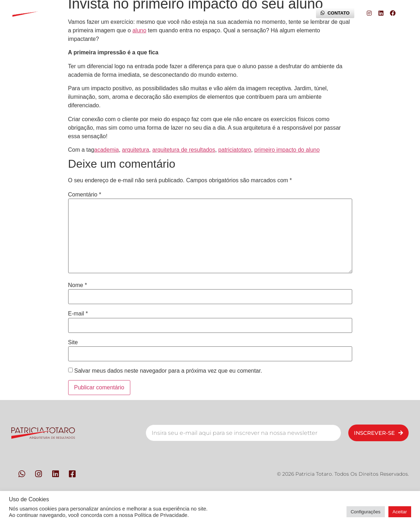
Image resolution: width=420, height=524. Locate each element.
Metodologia (147, 13)
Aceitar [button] (400, 512)
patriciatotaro (235, 150)
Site (73, 342)
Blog (292, 13)
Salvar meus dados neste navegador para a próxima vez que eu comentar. (168, 371)
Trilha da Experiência (243, 13)
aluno (139, 30)
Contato (190, 13)
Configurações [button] (366, 512)
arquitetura (136, 150)
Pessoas (103, 13)
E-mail (78, 314)
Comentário (85, 195)
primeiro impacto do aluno (287, 150)
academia (106, 150)
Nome (78, 285)
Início (68, 13)
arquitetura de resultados (184, 150)
